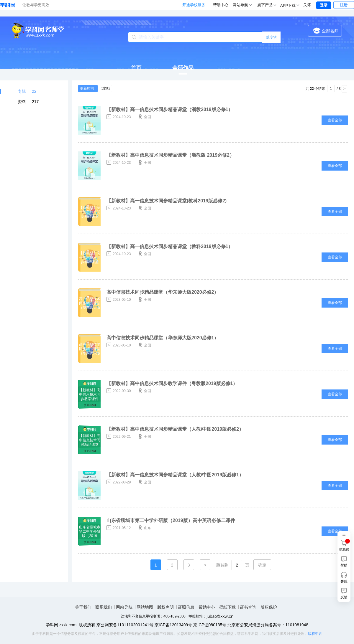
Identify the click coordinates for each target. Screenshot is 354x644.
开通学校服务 (194, 5)
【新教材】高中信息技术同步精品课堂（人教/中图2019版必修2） (175, 429)
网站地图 (145, 607)
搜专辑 (271, 37)
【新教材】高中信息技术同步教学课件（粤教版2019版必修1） (172, 383)
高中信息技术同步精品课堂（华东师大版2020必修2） (163, 292)
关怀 (307, 5)
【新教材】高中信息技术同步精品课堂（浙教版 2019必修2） (170, 155)
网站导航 (124, 607)
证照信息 (186, 607)
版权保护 (269, 607)
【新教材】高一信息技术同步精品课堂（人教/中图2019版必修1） (175, 475)
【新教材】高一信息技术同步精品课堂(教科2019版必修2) (167, 201)
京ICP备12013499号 (173, 625)
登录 (324, 5)
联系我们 (104, 607)
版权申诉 (315, 634)
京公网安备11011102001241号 (125, 625)
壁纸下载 (227, 607)
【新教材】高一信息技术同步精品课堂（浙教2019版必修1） (170, 109)
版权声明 (165, 607)
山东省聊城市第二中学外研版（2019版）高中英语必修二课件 (171, 520)
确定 (262, 565)
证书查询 (248, 607)
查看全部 (335, 120)
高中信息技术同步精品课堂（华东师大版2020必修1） (163, 338)
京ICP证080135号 (210, 625)
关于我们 (83, 607)
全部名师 (326, 30)
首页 (136, 68)
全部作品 (183, 68)
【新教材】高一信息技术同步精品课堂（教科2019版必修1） (170, 246)
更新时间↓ (88, 88)
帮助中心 (221, 5)
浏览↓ (106, 88)
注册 (344, 5)
